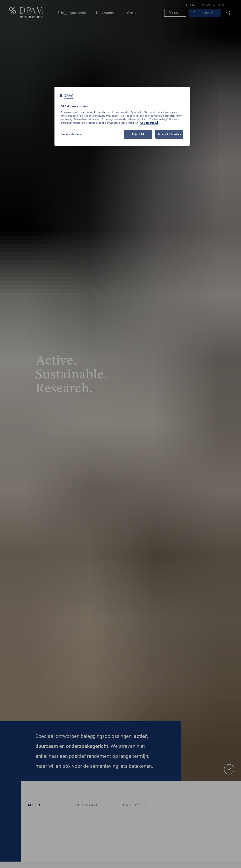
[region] (122, 116)
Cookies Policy (149, 123)
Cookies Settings (71, 134)
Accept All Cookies (169, 134)
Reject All (138, 134)
